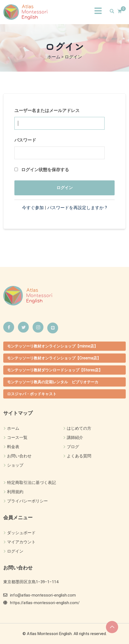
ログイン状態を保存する (42, 170)
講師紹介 (75, 438)
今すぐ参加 (33, 208)
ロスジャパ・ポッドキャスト (32, 394)
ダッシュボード (21, 533)
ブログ (73, 447)
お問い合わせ (19, 456)
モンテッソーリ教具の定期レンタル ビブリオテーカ (53, 382)
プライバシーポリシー (27, 501)
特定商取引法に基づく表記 (32, 483)
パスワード (25, 140)
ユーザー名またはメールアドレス (47, 111)
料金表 (13, 447)
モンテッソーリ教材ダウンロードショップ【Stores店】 (55, 370)
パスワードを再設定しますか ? (77, 208)
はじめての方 (79, 428)
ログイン (15, 551)
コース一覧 (17, 438)
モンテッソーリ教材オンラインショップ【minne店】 (52, 346)
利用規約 (15, 492)
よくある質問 (79, 456)
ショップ (15, 465)
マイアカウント (21, 542)
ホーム (13, 428)
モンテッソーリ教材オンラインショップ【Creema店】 (54, 358)
